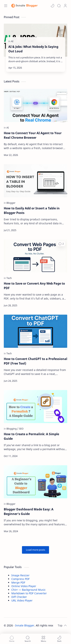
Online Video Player (24, 586)
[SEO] (21, 429)
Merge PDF (18, 582)
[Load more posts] (35, 550)
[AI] (12, 41)
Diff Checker (19, 597)
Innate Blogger (25, 625)
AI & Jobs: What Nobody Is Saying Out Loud (33, 49)
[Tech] (9, 278)
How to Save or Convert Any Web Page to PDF (34, 286)
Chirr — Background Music (28, 590)
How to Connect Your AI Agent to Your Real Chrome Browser (33, 135)
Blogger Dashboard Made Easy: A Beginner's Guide (29, 512)
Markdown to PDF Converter (29, 593)
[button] (52, 6)
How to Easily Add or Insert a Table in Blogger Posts (32, 211)
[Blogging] (12, 429)
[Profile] (65, 6)
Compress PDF (20, 579)
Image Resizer (20, 575)
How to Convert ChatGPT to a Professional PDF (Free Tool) (35, 361)
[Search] (59, 6)
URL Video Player (22, 600)
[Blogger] (11, 203)
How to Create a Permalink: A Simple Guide (31, 436)
